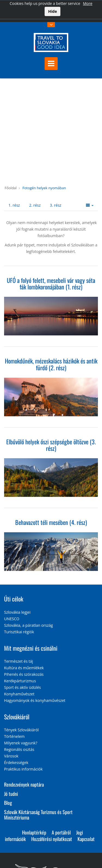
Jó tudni (11, 794)
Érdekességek (16, 762)
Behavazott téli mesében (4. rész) (51, 522)
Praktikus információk (23, 769)
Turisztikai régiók (19, 632)
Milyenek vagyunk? (21, 743)
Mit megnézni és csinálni (31, 648)
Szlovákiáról (17, 717)
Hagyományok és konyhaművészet (35, 700)
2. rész (35, 205)
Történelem (14, 736)
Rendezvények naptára (24, 784)
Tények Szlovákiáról (21, 730)
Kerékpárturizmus (20, 681)
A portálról (61, 832)
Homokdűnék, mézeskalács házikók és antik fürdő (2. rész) (51, 364)
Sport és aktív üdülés (22, 687)
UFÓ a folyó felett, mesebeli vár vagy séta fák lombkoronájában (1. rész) (51, 283)
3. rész (55, 205)
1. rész (14, 205)
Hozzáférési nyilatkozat (52, 839)
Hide (52, 11)
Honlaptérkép (34, 832)
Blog (8, 803)
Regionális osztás (19, 749)
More (88, 3)
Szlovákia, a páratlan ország (28, 625)
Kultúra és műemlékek (24, 668)
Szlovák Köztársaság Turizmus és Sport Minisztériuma (38, 815)
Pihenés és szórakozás (24, 674)
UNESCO (12, 619)
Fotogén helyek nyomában (44, 188)
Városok (11, 756)
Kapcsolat (86, 839)
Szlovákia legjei (17, 612)
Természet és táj (18, 661)
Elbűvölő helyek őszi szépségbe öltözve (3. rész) (51, 445)
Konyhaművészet (19, 694)
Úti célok (14, 599)
